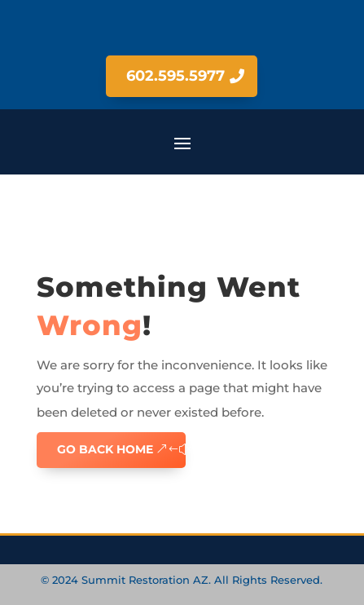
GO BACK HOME (105, 449)
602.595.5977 (175, 76)
